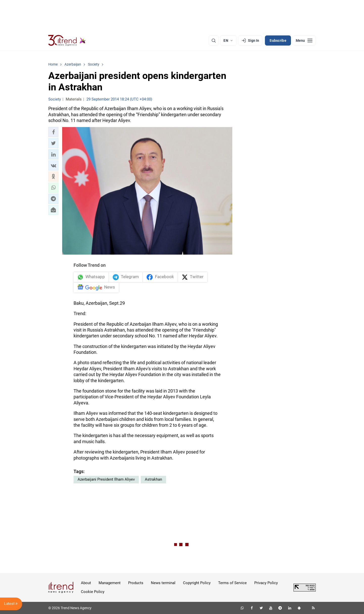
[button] (53, 132)
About (86, 583)
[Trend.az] (67, 40)
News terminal (163, 583)
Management (110, 583)
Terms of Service (232, 583)
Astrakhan (153, 479)
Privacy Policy (266, 583)
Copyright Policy (197, 583)
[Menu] (304, 40)
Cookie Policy (93, 592)
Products (136, 583)
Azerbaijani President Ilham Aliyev (106, 479)
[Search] (214, 40)
